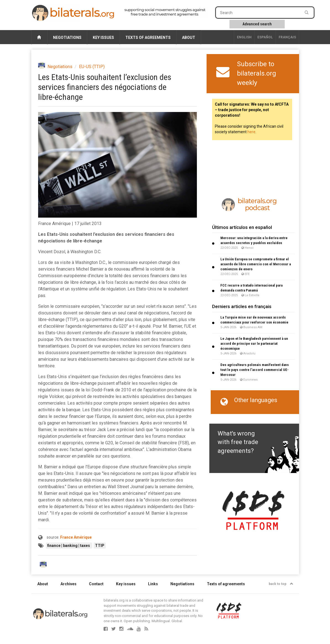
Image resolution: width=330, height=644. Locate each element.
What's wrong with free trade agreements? (238, 442)
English (244, 37)
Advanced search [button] (257, 24)
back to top (281, 584)
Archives (68, 584)
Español (265, 37)
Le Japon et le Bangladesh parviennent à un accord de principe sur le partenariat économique (254, 344)
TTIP (100, 546)
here (251, 132)
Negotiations (67, 38)
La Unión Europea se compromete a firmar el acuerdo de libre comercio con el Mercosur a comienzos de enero (256, 264)
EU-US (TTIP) (92, 67)
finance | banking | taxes (69, 546)
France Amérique (76, 537)
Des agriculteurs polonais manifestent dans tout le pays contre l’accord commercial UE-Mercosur (255, 370)
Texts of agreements (148, 38)
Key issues (103, 38)
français (287, 37)
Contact (96, 584)
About (189, 38)
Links (153, 584)
